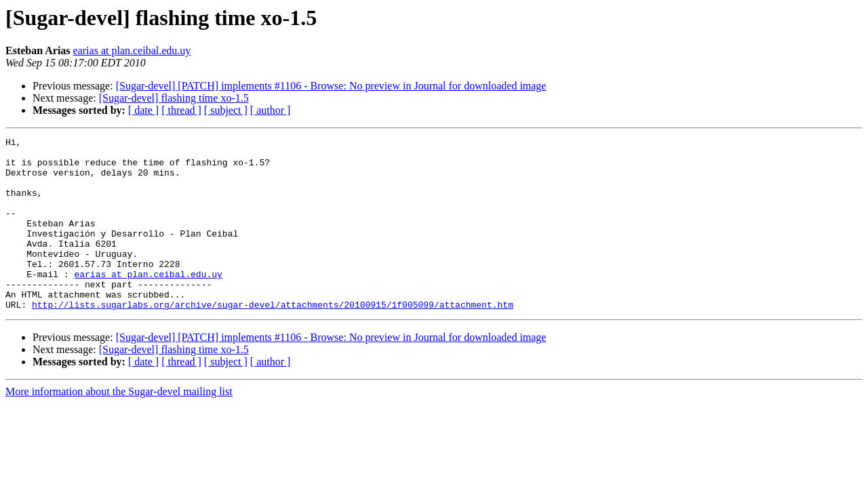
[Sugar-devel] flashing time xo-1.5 (174, 98)
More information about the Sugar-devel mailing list (119, 426)
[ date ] (143, 110)
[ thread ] (181, 110)
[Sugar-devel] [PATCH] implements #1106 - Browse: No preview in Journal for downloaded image (331, 86)
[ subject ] (226, 110)
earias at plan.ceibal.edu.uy (132, 50)
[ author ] (271, 110)
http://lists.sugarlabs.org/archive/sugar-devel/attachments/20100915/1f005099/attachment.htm (273, 339)
